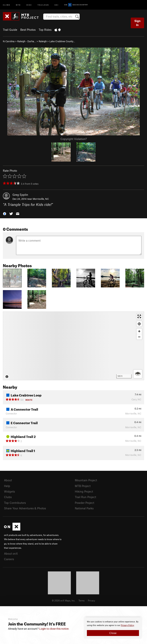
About (8, 480)
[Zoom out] (139, 337)
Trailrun (43, 5)
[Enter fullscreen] (139, 316)
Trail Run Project (85, 497)
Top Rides (45, 30)
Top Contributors (15, 503)
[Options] (138, 374)
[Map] (73, 346)
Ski (57, 5)
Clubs (8, 497)
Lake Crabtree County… (62, 41)
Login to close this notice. (54, 629)
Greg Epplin (20, 195)
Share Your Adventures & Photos (25, 508)
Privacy (91, 600)
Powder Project (85, 503)
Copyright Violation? (74, 139)
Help (7, 486)
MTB (18, 5)
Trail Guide (10, 30)
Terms (82, 600)
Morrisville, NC (41, 199)
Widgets (9, 491)
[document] (113, 628)
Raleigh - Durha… (27, 41)
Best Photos (28, 30)
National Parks (84, 508)
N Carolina (9, 41)
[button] (5, 213)
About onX (11, 553)
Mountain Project (86, 480)
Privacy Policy (127, 625)
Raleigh (43, 41)
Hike (29, 5)
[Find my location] (139, 324)
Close (113, 633)
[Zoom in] (139, 331)
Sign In (137, 23)
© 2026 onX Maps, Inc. (64, 600)
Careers (9, 559)
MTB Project (83, 486)
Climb (7, 5)
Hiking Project (84, 491)
